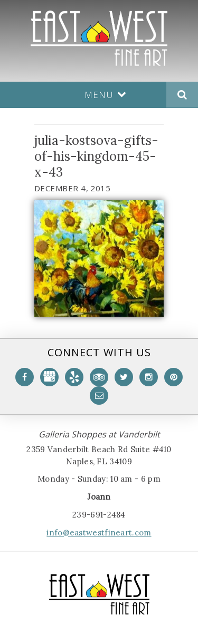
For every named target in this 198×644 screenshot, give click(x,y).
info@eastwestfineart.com (99, 533)
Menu (106, 95)
